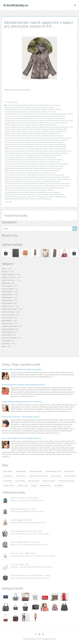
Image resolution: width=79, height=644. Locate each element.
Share (8, 202)
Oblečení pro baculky (25, 170)
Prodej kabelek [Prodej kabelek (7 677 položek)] (21, 476)
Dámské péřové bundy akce (32, 136)
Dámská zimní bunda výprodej (62, 114)
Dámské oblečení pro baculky (15, 131)
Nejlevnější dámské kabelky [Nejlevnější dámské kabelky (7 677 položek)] (38, 476)
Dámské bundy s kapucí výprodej (60, 120)
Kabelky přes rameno (9, 309)
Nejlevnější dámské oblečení (35, 168)
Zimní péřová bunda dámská (37, 197)
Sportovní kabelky (8, 329)
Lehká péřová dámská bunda (37, 151)
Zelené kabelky (12, 102)
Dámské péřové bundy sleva (15, 138)
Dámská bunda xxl (32, 107)
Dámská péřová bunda (13, 112)
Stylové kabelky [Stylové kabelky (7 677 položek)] (21, 471)
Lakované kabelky (8, 315)
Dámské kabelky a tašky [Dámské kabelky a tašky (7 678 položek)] (53, 471)
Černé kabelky (7, 286)
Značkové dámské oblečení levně (17, 199)
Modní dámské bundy (56, 166)
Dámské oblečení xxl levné (51, 133)
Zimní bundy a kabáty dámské (15, 188)
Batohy (4, 269)
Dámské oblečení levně (14, 129)
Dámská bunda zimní (47, 107)
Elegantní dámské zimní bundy (15, 147)
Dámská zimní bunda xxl (14, 116)
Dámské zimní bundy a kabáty (60, 138)
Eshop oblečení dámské (58, 147)
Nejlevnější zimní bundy (54, 168)
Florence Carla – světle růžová (23, 553)
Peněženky (6, 344)
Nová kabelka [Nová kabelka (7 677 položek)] (8, 476)
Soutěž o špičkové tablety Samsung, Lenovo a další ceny (22, 402)
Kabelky (5, 272)
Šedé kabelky (7, 297)
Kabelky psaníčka (8, 312)
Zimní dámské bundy (56, 194)
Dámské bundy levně (58, 116)
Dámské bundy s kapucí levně (15, 120)
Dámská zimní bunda (48, 112)
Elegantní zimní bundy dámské (38, 147)
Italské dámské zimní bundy (15, 149)
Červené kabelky (8, 289)
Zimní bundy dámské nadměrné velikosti (39, 190)
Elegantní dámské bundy (57, 144)
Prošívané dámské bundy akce (35, 177)
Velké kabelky (7, 335)
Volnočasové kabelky (9, 338)
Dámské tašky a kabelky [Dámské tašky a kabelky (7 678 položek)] (66, 481)
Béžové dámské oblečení (33, 105)
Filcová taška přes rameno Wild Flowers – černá (30, 575)
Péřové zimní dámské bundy (15, 175)
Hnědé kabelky (7, 292)
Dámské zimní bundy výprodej (35, 142)
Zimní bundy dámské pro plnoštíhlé (17, 192)
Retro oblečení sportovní (62, 179)
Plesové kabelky (8, 323)
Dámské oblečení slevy (13, 133)
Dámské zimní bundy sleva (14, 142)
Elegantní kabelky (8, 274)
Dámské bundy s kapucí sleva (37, 120)
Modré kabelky (7, 295)
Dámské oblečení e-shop (64, 127)
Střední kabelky (7, 332)
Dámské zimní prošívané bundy (16, 144)
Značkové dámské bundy (57, 197)
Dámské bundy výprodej (29, 123)
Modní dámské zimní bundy (14, 168)
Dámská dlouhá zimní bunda (15, 110)
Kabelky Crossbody (9, 277)
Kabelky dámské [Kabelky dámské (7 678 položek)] (9, 486)
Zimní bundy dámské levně (14, 190)
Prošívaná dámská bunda (55, 175)
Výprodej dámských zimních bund (58, 184)
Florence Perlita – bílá (20, 564)
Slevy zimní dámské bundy (50, 181)
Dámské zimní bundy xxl (55, 142)
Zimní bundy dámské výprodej (15, 194)
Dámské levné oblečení (48, 125)
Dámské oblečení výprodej (31, 133)
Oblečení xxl (38, 170)
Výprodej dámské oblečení (14, 184)
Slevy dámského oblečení (31, 181)
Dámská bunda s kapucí (51, 105)
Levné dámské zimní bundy (14, 155)
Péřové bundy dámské (30, 173)
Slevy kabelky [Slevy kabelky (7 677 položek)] (8, 481)
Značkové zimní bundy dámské (40, 199)
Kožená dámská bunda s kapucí (37, 149)
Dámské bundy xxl (45, 123)
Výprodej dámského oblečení (35, 184)
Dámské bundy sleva (12, 123)
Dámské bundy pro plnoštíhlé (15, 118)
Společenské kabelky (9, 326)
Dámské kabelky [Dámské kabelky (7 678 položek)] (70, 476)
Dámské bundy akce (42, 116)
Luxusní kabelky (8, 318)
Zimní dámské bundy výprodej (15, 197)
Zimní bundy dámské (34, 188)
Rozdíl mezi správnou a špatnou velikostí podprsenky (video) (23, 385)
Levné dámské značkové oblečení (37, 155)
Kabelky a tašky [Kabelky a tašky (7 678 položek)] (23, 486)
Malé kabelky (7, 320)
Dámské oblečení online (58, 129)
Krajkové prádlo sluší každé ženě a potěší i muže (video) (21, 369)
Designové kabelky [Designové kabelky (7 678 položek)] (49, 481)
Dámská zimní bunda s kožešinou (39, 114)
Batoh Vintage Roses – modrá (23, 509)
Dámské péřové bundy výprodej (37, 138)
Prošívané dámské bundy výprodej (40, 179)
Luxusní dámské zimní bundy (15, 164)
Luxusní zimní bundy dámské (15, 166)
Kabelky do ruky (8, 306)
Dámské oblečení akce (46, 127)
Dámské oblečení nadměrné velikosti (36, 129)
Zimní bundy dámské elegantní (53, 188)
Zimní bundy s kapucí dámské (38, 194)
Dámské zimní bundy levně (34, 140)
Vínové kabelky (7, 300)
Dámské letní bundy (32, 125)
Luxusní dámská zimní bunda (32, 162)
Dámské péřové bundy (13, 136)
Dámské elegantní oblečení (14, 125)
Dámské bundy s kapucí (35, 118)
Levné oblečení (55, 155)
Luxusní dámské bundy (52, 162)
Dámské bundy (29, 116)
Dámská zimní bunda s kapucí (15, 114)
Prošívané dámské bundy (14, 177)
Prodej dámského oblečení (35, 175)
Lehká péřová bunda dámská (15, 151)
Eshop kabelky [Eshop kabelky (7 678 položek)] (20, 481)
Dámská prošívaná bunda (31, 112)
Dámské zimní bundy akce (14, 140)
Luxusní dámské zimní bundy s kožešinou (41, 164)
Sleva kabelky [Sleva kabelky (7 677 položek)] (58, 486)
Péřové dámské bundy (47, 173)
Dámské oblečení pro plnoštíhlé (38, 131)
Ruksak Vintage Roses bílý (21, 520)
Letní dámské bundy (27, 153)
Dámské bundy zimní (60, 123)
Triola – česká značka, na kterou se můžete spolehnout (21, 438)
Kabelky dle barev (8, 280)
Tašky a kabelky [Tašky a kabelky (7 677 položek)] (56, 476)
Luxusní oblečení (62, 164)
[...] (52, 377)
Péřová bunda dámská (51, 170)
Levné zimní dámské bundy (34, 160)
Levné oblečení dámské (13, 157)
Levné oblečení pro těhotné (32, 157)
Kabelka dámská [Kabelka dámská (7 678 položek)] (45, 486)
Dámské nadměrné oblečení (15, 127)
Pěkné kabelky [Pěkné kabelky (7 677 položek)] (69, 471)
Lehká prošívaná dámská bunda (60, 151)
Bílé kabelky (6, 283)
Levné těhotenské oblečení (14, 160)
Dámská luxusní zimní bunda (51, 110)
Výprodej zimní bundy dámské (15, 186)
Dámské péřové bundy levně (53, 136)
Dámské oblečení (32, 127)
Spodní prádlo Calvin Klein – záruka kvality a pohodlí (20, 417)
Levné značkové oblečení (54, 160)
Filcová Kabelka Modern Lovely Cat (25, 542)
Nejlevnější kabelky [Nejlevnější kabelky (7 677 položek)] (35, 471)
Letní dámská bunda (12, 153)
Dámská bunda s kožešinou (14, 107)
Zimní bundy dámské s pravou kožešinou (45, 192)
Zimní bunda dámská (34, 186)
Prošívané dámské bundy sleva (16, 179)
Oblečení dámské (11, 170)
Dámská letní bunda (33, 110)
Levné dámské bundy (43, 153)
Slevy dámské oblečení (13, 181)
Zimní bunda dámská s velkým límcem (56, 186)
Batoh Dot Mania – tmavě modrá (24, 498)
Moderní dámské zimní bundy (37, 166)
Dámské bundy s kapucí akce (54, 118)
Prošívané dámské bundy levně (57, 177)
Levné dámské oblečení (60, 153)
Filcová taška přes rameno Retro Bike (26, 531)
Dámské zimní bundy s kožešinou (56, 140)
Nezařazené (6, 341)
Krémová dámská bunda (57, 149)
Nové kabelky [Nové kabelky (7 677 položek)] (8, 471)
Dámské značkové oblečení (38, 144)
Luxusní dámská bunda (13, 162)
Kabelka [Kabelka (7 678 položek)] (34, 486)
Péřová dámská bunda (13, 173)
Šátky (4, 346)
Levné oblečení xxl (49, 157)
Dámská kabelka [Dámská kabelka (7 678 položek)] (34, 481)
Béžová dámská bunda (15, 105)
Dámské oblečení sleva (58, 131)
